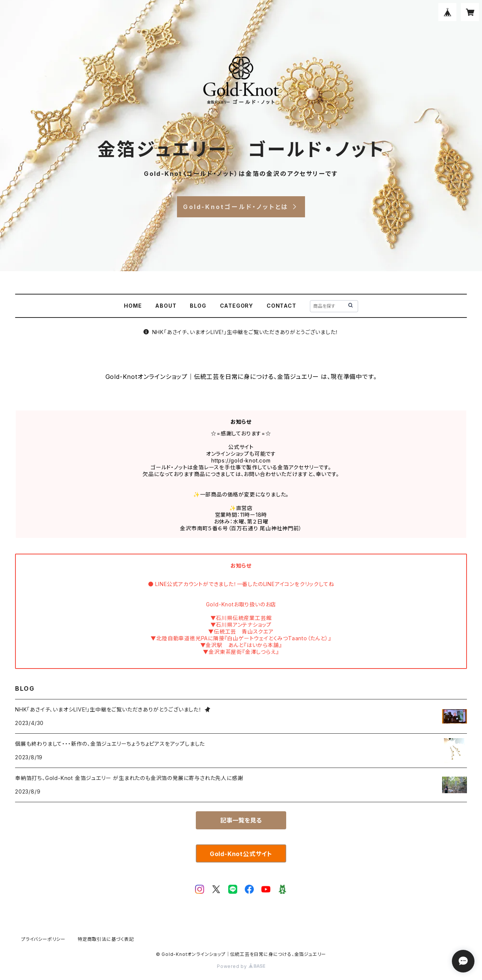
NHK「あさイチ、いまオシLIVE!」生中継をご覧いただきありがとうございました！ (241, 332)
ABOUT (166, 306)
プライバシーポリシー (43, 939)
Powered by (241, 966)
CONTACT (281, 306)
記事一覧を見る (241, 820)
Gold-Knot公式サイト (241, 854)
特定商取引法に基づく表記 (106, 939)
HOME (133, 306)
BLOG (198, 306)
